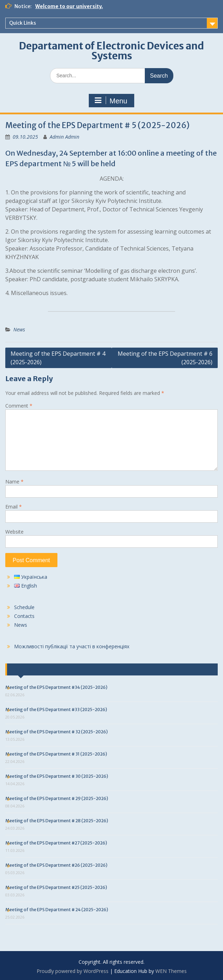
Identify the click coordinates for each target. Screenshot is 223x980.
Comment (19, 406)
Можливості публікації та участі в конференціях (72, 646)
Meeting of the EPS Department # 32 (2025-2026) (57, 732)
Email (14, 507)
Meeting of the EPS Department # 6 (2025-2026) (165, 358)
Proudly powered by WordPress (73, 971)
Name (14, 482)
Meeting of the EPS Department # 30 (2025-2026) (57, 776)
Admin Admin (64, 137)
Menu (111, 101)
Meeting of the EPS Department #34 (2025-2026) (56, 687)
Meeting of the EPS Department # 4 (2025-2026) (58, 358)
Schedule (24, 607)
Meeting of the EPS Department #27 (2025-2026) (56, 843)
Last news (25, 669)
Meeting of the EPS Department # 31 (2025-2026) (56, 754)
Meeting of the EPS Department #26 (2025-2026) (56, 865)
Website (14, 532)
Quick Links (23, 23)
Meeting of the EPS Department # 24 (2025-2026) (57, 910)
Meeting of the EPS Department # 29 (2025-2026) (57, 798)
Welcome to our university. (69, 6)
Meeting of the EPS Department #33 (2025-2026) (56, 710)
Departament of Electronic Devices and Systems (111, 51)
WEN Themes (171, 971)
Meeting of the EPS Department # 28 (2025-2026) (57, 821)
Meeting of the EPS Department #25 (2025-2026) (56, 887)
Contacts (24, 616)
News (19, 329)
